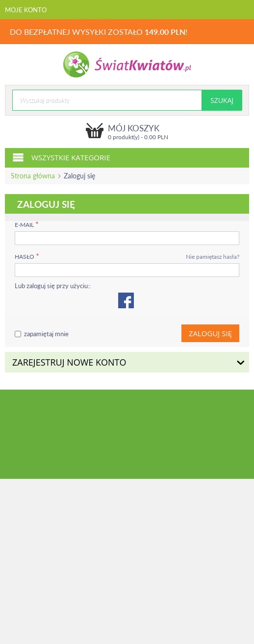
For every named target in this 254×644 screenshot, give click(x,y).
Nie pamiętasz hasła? (213, 257)
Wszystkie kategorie (61, 157)
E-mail (24, 225)
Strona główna (33, 176)
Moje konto (26, 10)
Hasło (25, 257)
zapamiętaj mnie (42, 334)
